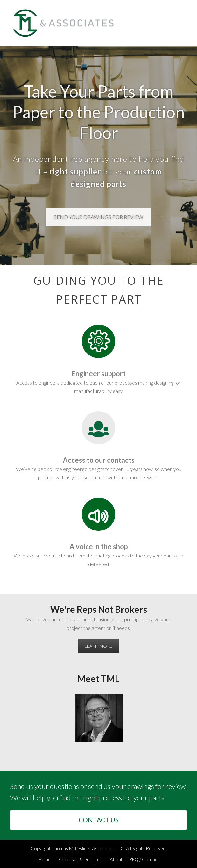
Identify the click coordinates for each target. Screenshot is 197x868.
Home (45, 859)
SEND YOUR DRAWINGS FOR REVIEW (98, 217)
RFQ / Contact (144, 859)
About (116, 859)
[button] (184, 23)
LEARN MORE (98, 646)
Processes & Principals (80, 859)
